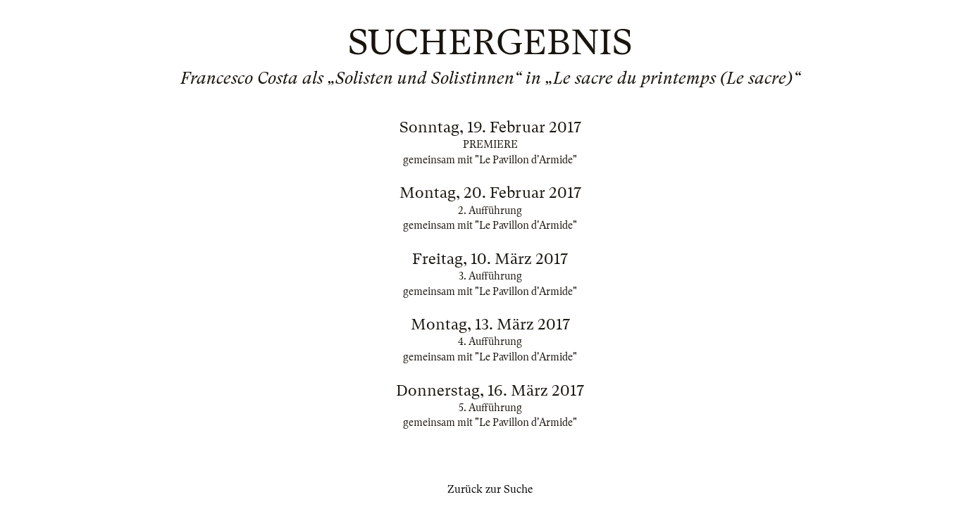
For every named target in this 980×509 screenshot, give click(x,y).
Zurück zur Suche (490, 489)
